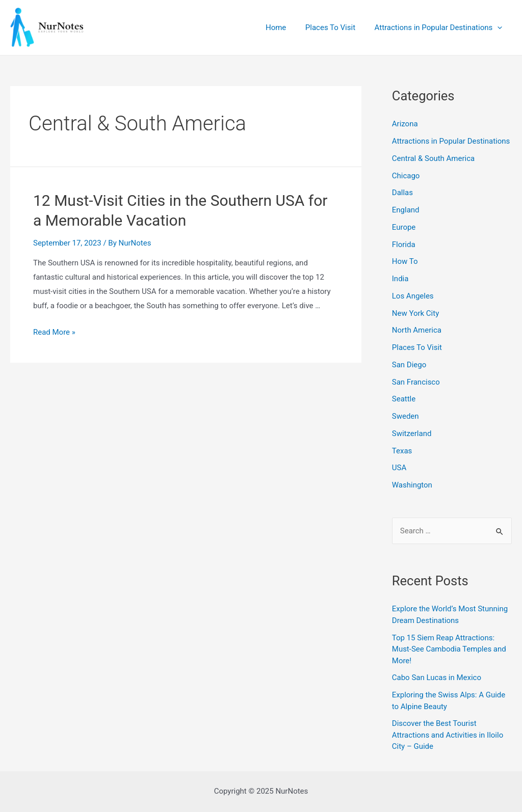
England (406, 210)
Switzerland (412, 434)
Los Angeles (413, 296)
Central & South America (434, 158)
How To (405, 261)
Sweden (406, 416)
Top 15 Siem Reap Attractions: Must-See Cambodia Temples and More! (449, 649)
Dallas (402, 193)
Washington (412, 485)
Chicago (406, 176)
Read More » (54, 332)
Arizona (405, 124)
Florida (404, 245)
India (400, 279)
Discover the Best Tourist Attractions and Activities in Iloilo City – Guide (448, 735)
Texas (402, 451)
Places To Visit (336, 28)
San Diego (409, 365)
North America (417, 330)
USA (399, 468)
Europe (404, 227)
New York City (416, 313)
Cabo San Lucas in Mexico (437, 678)
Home (285, 28)
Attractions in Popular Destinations (440, 28)
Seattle (404, 399)
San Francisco (416, 382)
